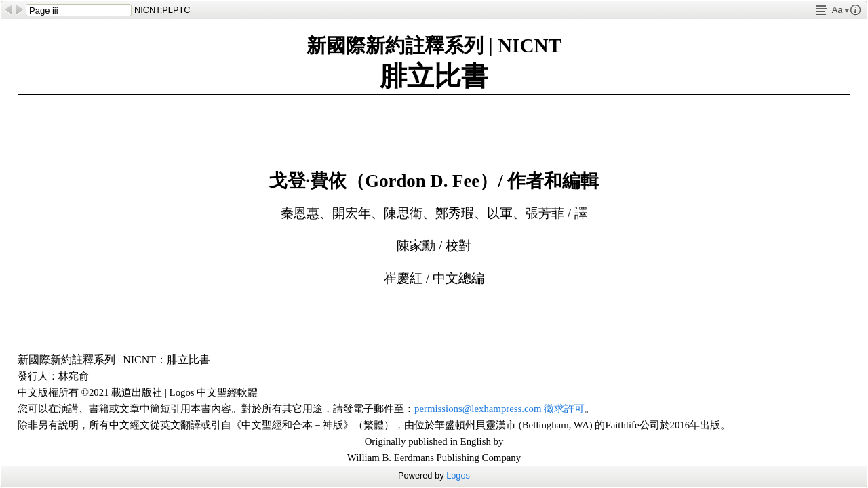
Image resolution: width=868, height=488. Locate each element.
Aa (841, 10)
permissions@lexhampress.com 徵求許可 (499, 409)
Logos (458, 475)
